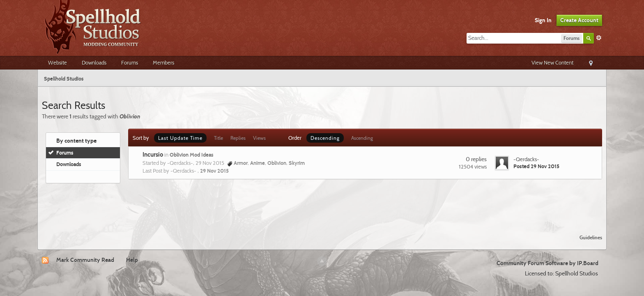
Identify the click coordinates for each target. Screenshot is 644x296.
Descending (325, 138)
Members (163, 62)
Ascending (362, 138)
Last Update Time (180, 138)
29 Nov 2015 (214, 171)
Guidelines (591, 237)
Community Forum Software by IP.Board (547, 263)
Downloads (94, 62)
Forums (130, 62)
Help (132, 260)
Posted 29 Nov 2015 (536, 166)
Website (57, 62)
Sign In (543, 20)
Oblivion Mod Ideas (192, 155)
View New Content (552, 62)
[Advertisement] (322, 206)
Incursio (153, 155)
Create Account (579, 20)
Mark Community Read (85, 260)
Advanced (599, 38)
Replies (238, 138)
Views (259, 138)
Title (218, 138)
